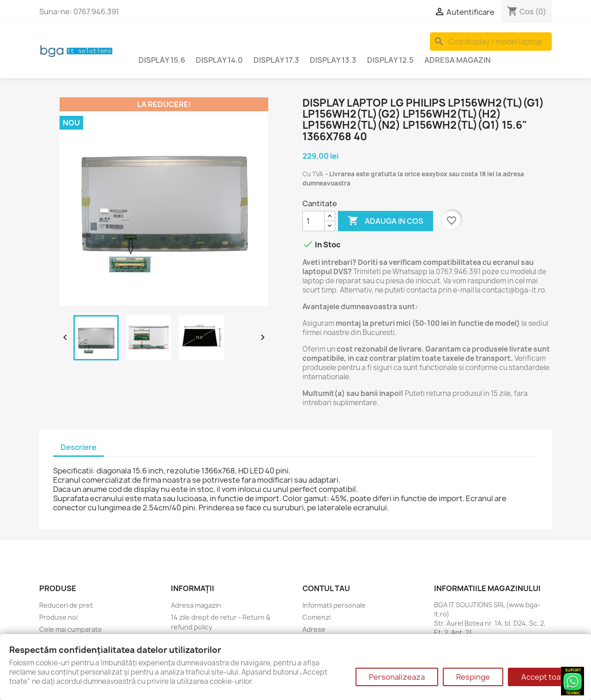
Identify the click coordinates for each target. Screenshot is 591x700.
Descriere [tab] (78, 447)
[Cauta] (491, 42)
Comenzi (317, 617)
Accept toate (545, 677)
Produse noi (58, 617)
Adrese (314, 629)
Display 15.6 (162, 60)
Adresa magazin (458, 60)
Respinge (473, 677)
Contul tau (326, 588)
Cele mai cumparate (71, 629)
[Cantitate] (314, 221)
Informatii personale (334, 605)
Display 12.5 (390, 60)
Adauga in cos (386, 221)
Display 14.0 (219, 60)
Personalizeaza (397, 677)
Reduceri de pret (66, 605)
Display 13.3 (333, 60)
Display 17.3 (276, 60)
